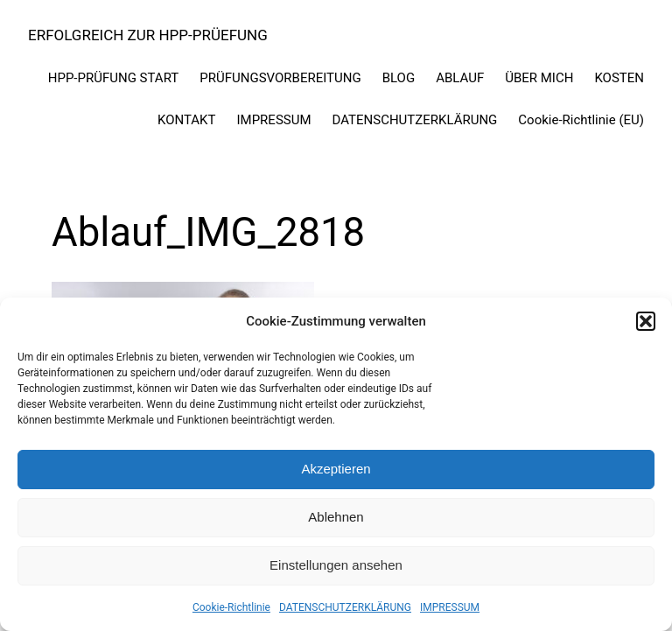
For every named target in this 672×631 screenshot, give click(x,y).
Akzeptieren (336, 469)
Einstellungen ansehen (336, 565)
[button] (646, 321)
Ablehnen (336, 517)
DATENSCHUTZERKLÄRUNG (345, 607)
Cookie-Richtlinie (231, 607)
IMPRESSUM (450, 607)
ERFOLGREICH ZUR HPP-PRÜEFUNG (148, 35)
